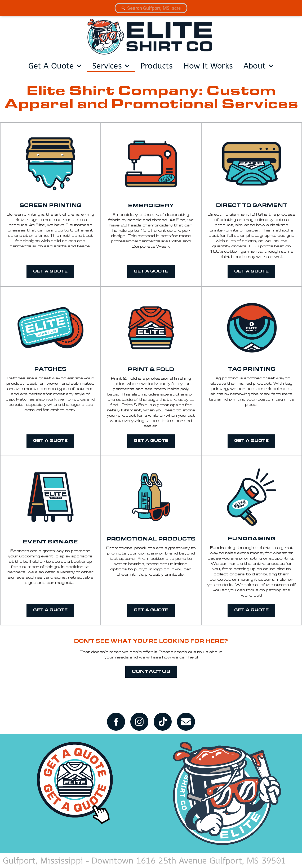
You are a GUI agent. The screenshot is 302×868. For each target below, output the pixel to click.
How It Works (208, 66)
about (259, 66)
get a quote (55, 66)
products (157, 66)
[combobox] (151, 8)
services (111, 66)
